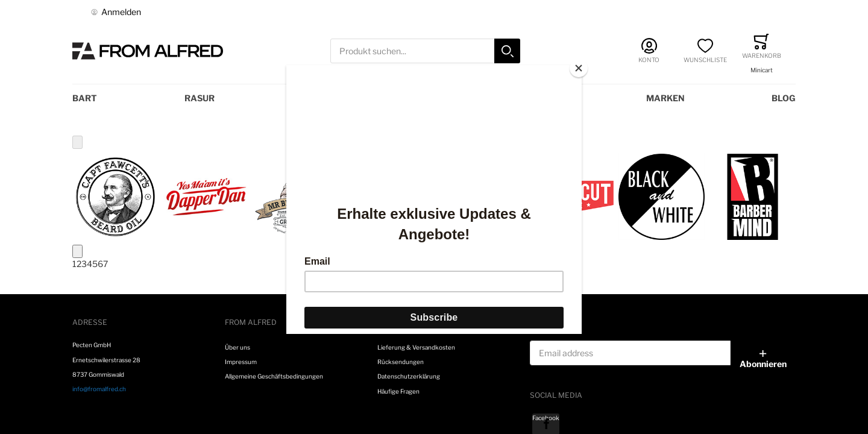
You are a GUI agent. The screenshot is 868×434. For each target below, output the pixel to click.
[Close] (579, 68)
